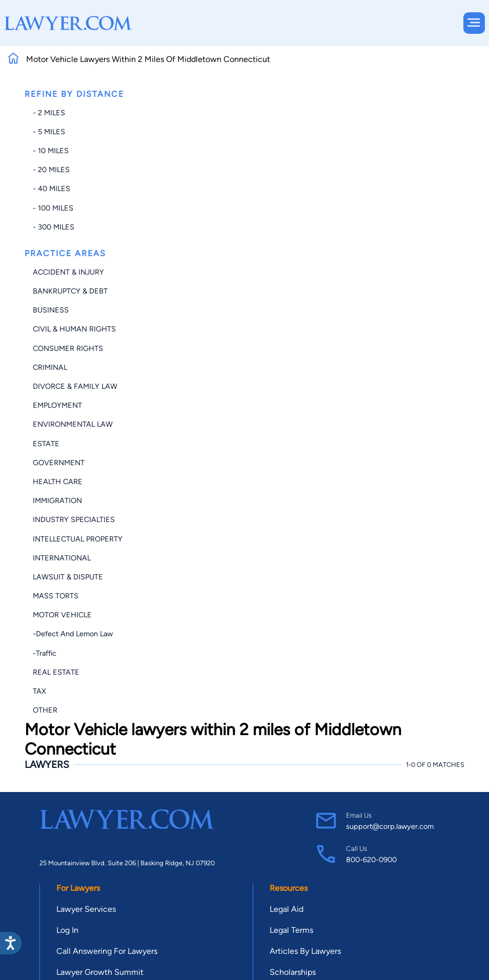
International (62, 558)
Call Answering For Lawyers (107, 951)
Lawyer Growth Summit (100, 972)
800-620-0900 (371, 860)
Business (51, 310)
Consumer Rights (68, 348)
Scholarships (293, 972)
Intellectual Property (78, 539)
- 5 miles (49, 132)
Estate (46, 444)
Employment (57, 405)
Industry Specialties (74, 519)
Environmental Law (73, 424)
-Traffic (45, 653)
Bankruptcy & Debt (70, 291)
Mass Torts (56, 596)
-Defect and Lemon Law (73, 634)
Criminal (50, 367)
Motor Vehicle (62, 615)
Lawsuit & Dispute (68, 577)
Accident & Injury (68, 272)
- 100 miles (53, 208)
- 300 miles (54, 227)
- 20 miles (51, 170)
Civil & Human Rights (74, 329)
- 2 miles (49, 113)
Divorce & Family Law (75, 386)
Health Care (58, 482)
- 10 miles (51, 151)
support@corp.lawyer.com (390, 826)
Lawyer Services (86, 909)
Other (45, 710)
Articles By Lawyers (305, 951)
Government (59, 463)
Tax (39, 691)
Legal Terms (291, 930)
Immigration (57, 501)
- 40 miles (52, 189)
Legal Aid (287, 909)
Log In (67, 930)
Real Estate (56, 672)
